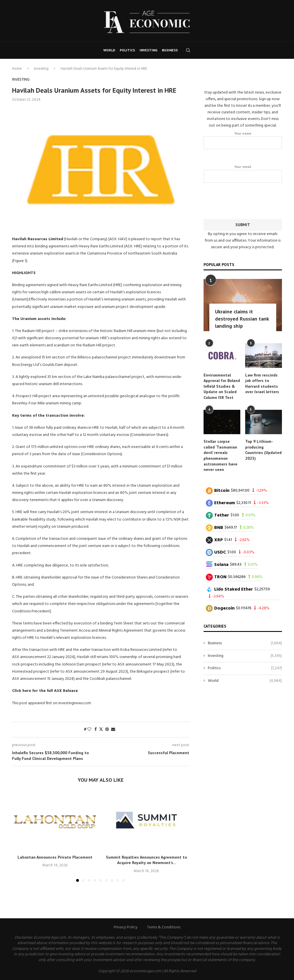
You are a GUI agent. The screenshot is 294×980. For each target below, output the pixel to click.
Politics (127, 50)
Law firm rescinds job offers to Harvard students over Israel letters (262, 383)
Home (17, 69)
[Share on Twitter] (101, 730)
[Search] (188, 50)
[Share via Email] (113, 730)
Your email (243, 173)
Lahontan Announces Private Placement (55, 857)
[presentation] (247, 199)
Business (170, 50)
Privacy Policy (126, 927)
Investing (148, 50)
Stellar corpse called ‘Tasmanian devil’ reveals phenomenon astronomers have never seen (220, 455)
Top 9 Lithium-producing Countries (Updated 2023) (263, 450)
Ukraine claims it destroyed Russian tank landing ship (242, 318)
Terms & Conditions (164, 927)
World (109, 50)
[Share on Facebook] (96, 730)
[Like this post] (89, 730)
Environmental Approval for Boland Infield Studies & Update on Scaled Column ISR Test (222, 386)
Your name (243, 140)
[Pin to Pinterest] (107, 730)
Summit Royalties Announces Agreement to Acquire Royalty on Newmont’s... (146, 860)
